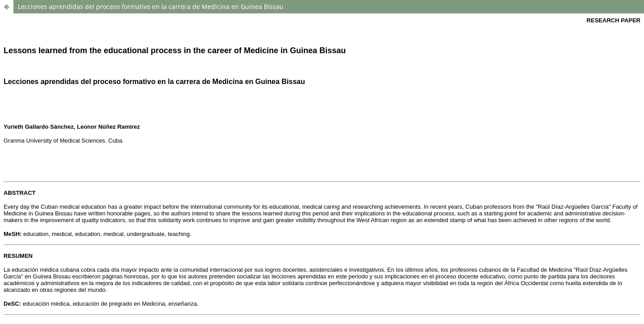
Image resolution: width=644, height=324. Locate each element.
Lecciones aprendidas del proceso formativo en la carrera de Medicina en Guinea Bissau (151, 6)
